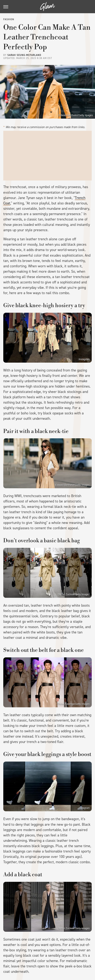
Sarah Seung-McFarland (24, 55)
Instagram (84, 359)
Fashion (9, 19)
